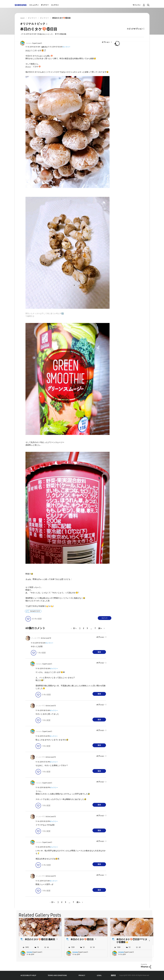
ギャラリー (45, 5)
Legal (99, 975)
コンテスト (55, 5)
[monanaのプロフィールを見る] (29, 43)
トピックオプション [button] (135, 29)
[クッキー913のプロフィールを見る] (36, 638)
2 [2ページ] (84, 628)
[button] (107, 42)
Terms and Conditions (57, 975)
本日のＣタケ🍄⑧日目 (82, 939)
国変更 (113, 975)
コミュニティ (34, 5)
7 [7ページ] (95, 628)
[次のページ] (101, 628)
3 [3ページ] (87, 628)
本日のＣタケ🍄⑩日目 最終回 (40, 939)
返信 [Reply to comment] (99, 652)
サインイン (137, 5)
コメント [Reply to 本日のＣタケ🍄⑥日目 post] (105, 618)
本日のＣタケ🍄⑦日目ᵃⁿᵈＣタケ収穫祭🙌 (132, 941)
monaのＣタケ (35, 611)
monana (29, 952)
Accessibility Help (28, 975)
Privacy (82, 975)
